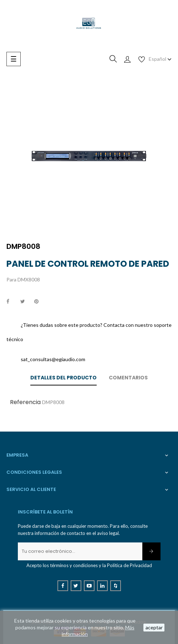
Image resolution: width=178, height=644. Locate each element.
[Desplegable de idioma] (160, 59)
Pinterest (40, 302)
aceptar (154, 627)
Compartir (12, 302)
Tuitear (26, 302)
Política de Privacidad (129, 565)
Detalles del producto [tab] (63, 378)
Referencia (25, 402)
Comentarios (128, 378)
